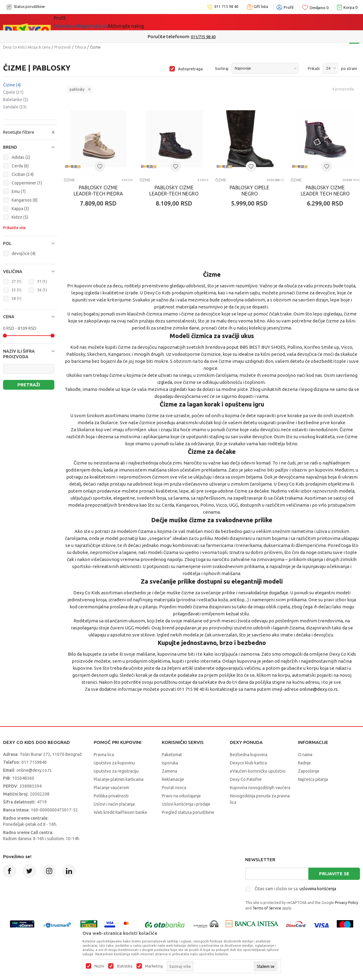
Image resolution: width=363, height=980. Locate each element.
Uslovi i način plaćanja (114, 804)
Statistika (125, 966)
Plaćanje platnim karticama (119, 779)
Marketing (154, 966)
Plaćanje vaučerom (111, 788)
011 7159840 (34, 762)
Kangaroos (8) (25, 200)
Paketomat (172, 755)
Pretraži (29, 385)
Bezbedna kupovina (249, 755)
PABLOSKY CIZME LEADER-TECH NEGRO (174, 191)
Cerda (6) (20, 166)
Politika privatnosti (111, 796)
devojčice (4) (24, 253)
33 (16, 290)
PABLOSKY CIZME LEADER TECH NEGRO (325, 191)
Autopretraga (190, 69)
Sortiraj (222, 68)
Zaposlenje (309, 771)
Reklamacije (173, 779)
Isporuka (170, 763)
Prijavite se (334, 874)
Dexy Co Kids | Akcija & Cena (27, 47)
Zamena (169, 771)
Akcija (107, 22)
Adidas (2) (21, 157)
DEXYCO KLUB (139, 22)
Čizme (12, 85)
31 (42, 281)
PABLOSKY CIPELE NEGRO (249, 191)
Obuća (80, 47)
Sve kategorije (75, 22)
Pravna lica (104, 755)
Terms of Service (267, 908)
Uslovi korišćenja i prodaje (186, 804)
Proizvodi (63, 47)
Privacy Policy (347, 903)
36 (42, 290)
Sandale (15, 107)
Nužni (99, 966)
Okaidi (174, 22)
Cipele (13, 92)
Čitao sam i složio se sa (295, 889)
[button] (30, 147)
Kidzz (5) (20, 217)
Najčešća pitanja (313, 779)
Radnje (304, 763)
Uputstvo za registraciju (116, 771)
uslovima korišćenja (318, 889)
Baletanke (16, 100)
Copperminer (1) (27, 183)
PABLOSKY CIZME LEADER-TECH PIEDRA (98, 191)
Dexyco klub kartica (248, 763)
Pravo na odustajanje (181, 796)
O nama (305, 755)
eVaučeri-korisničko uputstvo (258, 771)
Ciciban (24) (23, 174)
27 (16, 281)
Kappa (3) (20, 209)
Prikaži (314, 68)
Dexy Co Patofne (246, 779)
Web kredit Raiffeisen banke (120, 812)
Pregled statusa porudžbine (188, 812)
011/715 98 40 (203, 37)
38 (16, 299)
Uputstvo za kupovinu (114, 763)
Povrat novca (174, 788)
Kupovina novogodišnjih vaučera (260, 788)
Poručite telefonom (168, 36)
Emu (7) (19, 191)
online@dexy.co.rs (319, 689)
